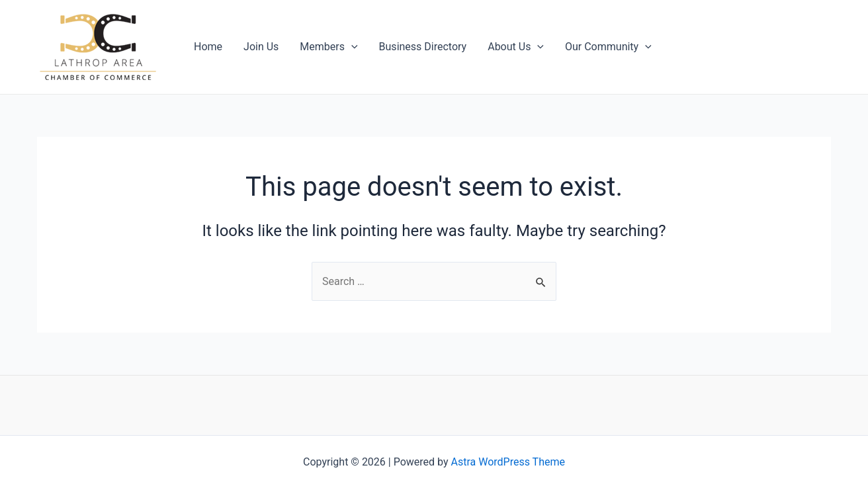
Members (328, 47)
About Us (516, 47)
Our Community (608, 47)
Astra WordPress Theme (508, 462)
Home (208, 47)
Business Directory (423, 47)
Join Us (261, 47)
